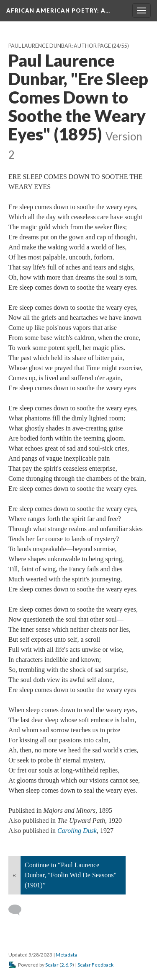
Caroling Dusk (77, 831)
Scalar (52, 965)
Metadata (66, 955)
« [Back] (14, 875)
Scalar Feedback (95, 965)
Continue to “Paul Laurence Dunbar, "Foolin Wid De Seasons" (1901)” (71, 875)
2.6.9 (67, 965)
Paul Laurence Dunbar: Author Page (60, 46)
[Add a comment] (19, 910)
